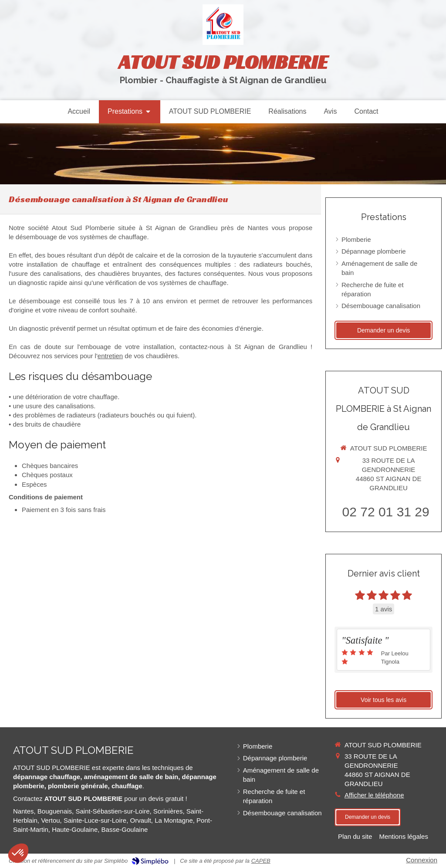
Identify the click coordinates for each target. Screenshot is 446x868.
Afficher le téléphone (374, 795)
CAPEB (261, 861)
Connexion (422, 860)
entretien (110, 356)
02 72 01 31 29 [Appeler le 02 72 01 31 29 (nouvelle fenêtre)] (386, 512)
